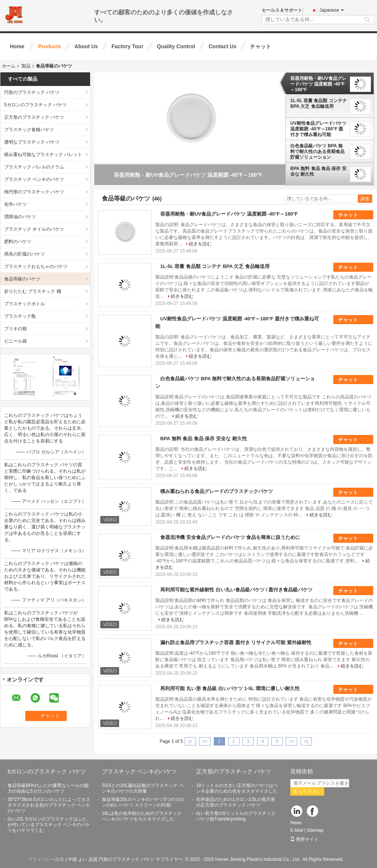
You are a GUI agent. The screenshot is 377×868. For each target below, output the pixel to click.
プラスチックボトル (25, 304)
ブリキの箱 (15, 329)
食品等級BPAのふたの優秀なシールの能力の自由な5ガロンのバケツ (48, 788)
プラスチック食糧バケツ (29, 130)
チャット (261, 46)
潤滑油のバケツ (20, 217)
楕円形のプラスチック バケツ (34, 192)
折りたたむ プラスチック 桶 (33, 291)
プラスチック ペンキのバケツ (34, 179)
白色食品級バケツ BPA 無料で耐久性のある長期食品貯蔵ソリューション (317, 152)
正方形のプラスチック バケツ (34, 117)
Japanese (332, 10)
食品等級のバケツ (22, 279)
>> (291, 741)
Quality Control (176, 46)
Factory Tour (128, 46)
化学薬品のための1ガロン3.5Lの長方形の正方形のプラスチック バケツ (236, 802)
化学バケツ (15, 204)
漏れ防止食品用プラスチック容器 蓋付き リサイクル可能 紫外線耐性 (236, 642)
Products (50, 46)
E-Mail (297, 830)
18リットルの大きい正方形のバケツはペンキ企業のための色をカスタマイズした (237, 788)
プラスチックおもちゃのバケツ (36, 266)
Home (17, 46)
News (296, 823)
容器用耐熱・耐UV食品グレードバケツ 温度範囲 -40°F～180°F (318, 84)
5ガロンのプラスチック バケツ (35, 105)
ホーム (9, 66)
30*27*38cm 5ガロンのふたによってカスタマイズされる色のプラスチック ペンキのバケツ (49, 805)
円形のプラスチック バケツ (32, 92)
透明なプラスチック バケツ (32, 142)
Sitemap (315, 830)
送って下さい (307, 791)
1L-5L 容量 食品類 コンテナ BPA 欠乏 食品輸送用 (319, 103)
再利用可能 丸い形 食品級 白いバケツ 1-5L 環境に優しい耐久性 (230, 688)
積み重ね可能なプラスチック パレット (43, 155)
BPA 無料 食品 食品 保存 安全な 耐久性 (318, 171)
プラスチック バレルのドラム (34, 167)
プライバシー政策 (46, 859)
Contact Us (222, 46)
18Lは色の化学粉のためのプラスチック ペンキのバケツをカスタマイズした (142, 816)
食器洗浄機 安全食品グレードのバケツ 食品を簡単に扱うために (230, 537)
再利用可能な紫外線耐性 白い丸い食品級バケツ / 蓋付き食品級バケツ (236, 590)
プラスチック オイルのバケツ (34, 229)
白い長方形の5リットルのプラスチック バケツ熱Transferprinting (236, 816)
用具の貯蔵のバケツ (25, 254)
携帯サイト (304, 839)
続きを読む (200, 244)
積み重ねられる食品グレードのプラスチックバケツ (217, 491)
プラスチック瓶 (20, 316)
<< (205, 741)
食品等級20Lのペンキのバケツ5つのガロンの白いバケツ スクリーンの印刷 (143, 802)
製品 (26, 66)
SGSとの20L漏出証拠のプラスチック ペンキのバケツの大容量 (143, 788)
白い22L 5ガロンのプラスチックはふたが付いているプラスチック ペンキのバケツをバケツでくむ (49, 825)
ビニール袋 (15, 341)
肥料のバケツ (18, 242)
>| (306, 741)
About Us (86, 46)
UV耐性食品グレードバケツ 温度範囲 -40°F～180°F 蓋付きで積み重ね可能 (318, 129)
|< (190, 741)
